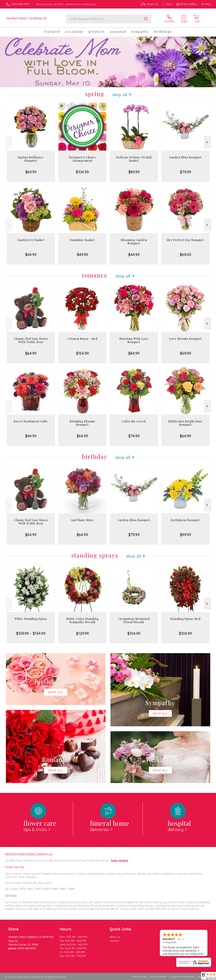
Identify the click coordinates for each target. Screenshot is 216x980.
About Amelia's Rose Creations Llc (29, 854)
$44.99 (31, 255)
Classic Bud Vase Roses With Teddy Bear (31, 340)
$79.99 (185, 172)
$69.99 (31, 172)
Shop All (120, 94)
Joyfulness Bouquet (185, 520)
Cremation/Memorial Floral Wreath (134, 620)
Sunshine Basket (82, 240)
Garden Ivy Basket (31, 240)
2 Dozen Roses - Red (82, 339)
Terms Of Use (139, 977)
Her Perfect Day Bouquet (185, 240)
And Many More (82, 520)
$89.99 (134, 172)
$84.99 (134, 353)
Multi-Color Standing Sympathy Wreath (82, 620)
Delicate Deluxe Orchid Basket (134, 159)
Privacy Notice (159, 977)
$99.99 (185, 535)
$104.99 (82, 172)
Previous (9, 142)
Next (208, 142)
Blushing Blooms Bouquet (82, 423)
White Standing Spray (31, 619)
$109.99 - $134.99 (31, 633)
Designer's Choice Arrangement (82, 159)
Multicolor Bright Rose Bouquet (185, 423)
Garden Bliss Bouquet (185, 157)
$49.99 (82, 255)
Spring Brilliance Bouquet (31, 159)
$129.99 (82, 633)
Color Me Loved (134, 421)
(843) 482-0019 (20, 4)
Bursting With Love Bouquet (134, 340)
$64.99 (31, 353)
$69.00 (185, 255)
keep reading (120, 860)
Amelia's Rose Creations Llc (27, 18)
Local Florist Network (182, 977)
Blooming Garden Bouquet (134, 242)
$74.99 (134, 436)
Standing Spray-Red (185, 619)
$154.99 (82, 353)
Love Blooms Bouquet (185, 339)
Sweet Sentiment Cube (31, 421)
